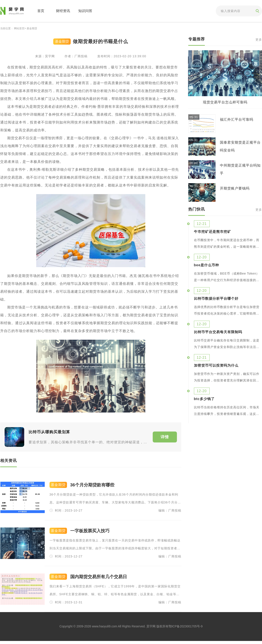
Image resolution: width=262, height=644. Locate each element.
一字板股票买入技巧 (90, 531)
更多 (259, 40)
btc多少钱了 (204, 399)
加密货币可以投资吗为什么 (216, 366)
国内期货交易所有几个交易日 (99, 577)
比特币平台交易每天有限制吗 (218, 332)
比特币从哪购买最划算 (49, 432)
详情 (165, 437)
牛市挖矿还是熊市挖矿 (212, 232)
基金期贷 (32, 28)
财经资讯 (63, 11)
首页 (41, 11)
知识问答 (85, 11)
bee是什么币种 (207, 265)
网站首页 (19, 28)
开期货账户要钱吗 (235, 188)
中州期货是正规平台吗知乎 (240, 169)
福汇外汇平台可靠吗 (237, 119)
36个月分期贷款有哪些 (92, 485)
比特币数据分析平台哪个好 (216, 299)
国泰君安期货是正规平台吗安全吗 (240, 146)
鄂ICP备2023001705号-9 (186, 626)
